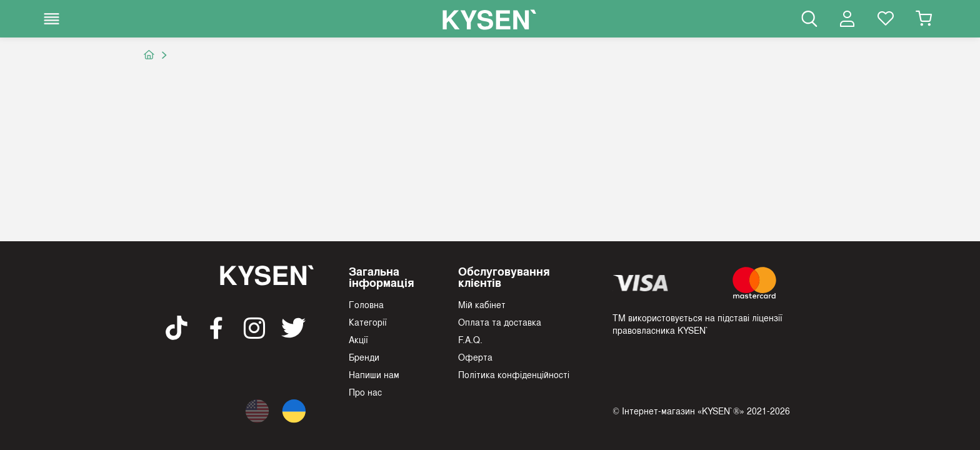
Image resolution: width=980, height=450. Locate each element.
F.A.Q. (470, 339)
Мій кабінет (482, 304)
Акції (358, 339)
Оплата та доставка (500, 322)
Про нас (365, 392)
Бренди (364, 357)
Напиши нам (374, 374)
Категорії (368, 322)
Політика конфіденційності (514, 374)
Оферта (475, 357)
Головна (366, 304)
